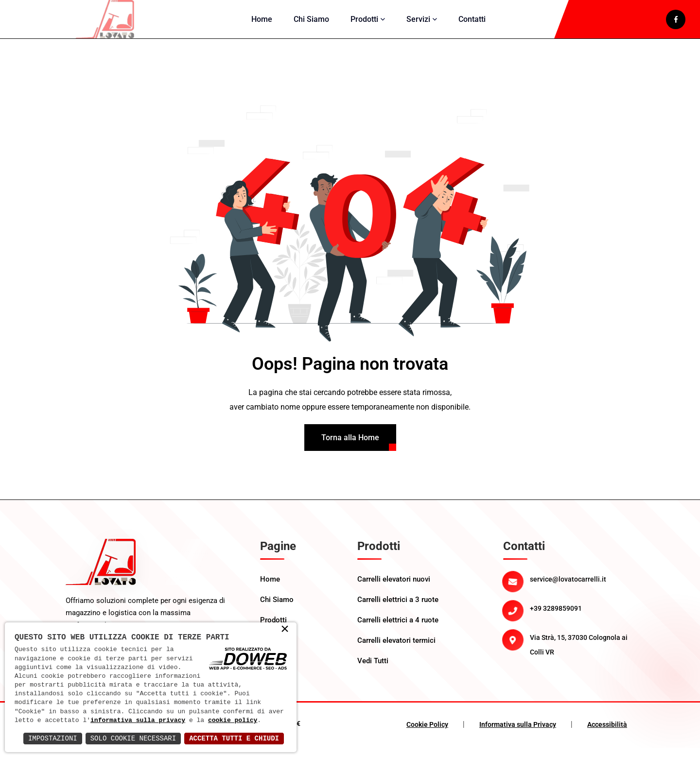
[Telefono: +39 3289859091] (582, 618)
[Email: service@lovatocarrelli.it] (582, 589)
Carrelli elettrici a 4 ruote (398, 629)
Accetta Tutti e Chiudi (234, 738)
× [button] (285, 630)
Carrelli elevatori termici (396, 650)
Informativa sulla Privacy (518, 734)
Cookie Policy (427, 734)
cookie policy (233, 721)
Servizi (418, 24)
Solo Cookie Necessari (133, 738)
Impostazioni (53, 738)
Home (262, 24)
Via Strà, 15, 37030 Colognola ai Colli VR (579, 654)
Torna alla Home (350, 447)
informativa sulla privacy (138, 721)
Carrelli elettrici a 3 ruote (398, 609)
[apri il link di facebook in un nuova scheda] (676, 24)
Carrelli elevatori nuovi (394, 588)
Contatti (472, 24)
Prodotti (364, 24)
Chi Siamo (311, 24)
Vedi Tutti (373, 670)
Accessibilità (607, 734)
